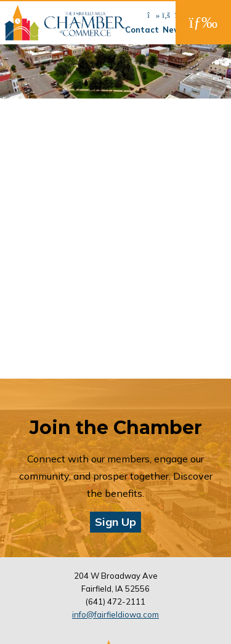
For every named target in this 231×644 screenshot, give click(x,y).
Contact (142, 30)
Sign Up (115, 522)
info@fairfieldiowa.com (115, 614)
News (174, 30)
